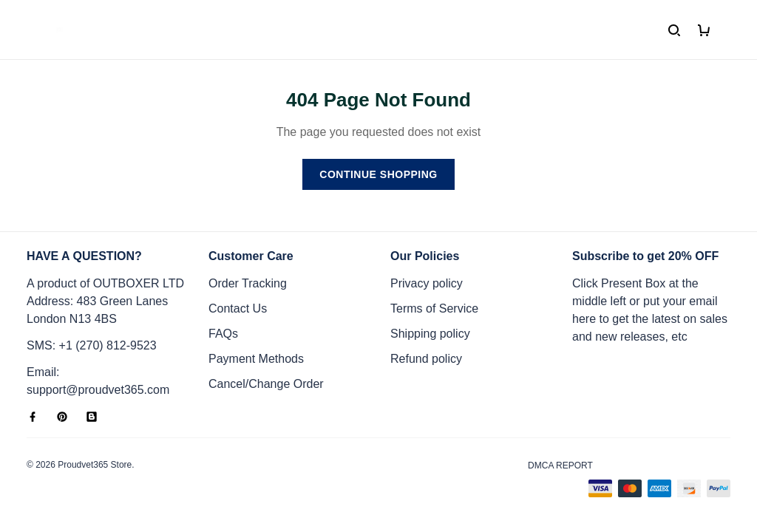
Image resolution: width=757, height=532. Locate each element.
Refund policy (426, 359)
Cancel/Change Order (266, 384)
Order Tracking (248, 283)
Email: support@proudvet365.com (98, 381)
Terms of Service (434, 308)
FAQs (223, 334)
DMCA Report (560, 465)
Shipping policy (430, 334)
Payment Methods (256, 359)
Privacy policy (427, 283)
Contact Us (238, 308)
